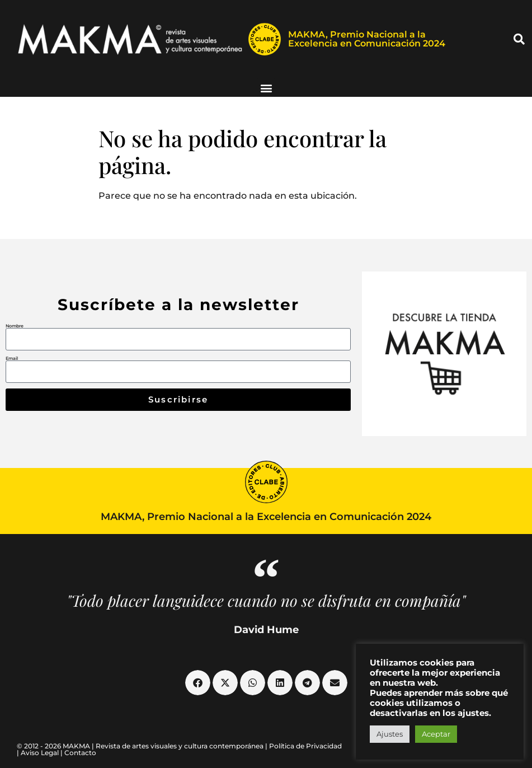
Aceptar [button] (436, 734)
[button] (519, 39)
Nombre (15, 326)
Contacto (80, 753)
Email (12, 358)
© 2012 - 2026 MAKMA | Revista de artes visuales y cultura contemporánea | (143, 746)
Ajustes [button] (390, 734)
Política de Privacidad (305, 746)
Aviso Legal (40, 753)
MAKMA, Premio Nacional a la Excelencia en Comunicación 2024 (367, 39)
